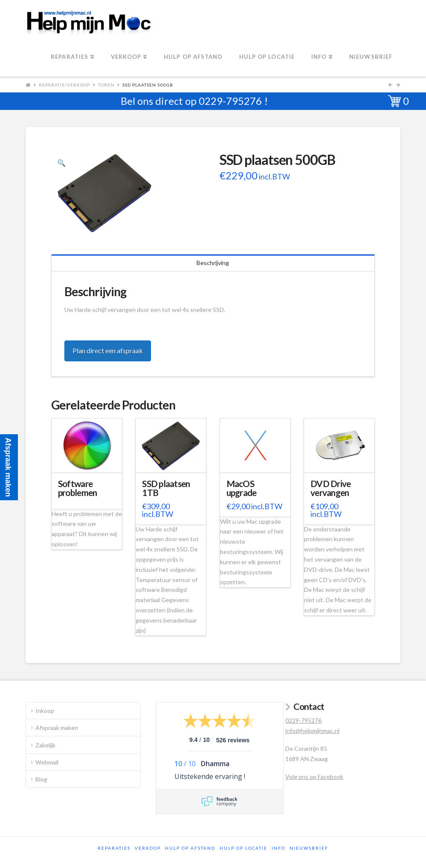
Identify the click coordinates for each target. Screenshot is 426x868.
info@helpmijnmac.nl (312, 731)
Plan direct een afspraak (108, 350)
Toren (106, 85)
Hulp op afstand (190, 848)
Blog (41, 779)
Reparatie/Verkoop (64, 85)
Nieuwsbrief (309, 848)
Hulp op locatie (243, 848)
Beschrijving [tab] (213, 263)
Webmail (47, 762)
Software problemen (77, 488)
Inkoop (45, 711)
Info (278, 848)
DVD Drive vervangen (330, 488)
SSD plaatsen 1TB (166, 488)
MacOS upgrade (242, 488)
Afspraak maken (57, 728)
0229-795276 (230, 101)
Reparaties (114, 848)
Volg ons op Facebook (314, 777)
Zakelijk (45, 745)
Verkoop (148, 848)
